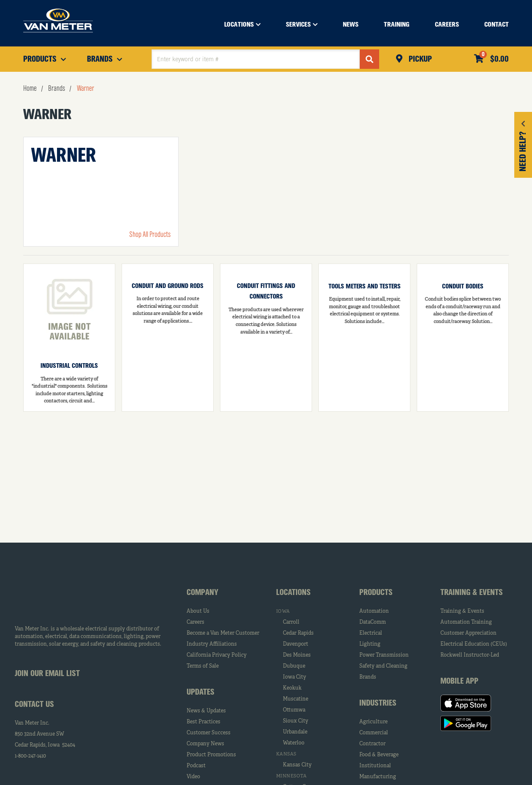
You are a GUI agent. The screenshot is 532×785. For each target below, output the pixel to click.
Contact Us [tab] (34, 705)
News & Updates (206, 711)
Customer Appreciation (468, 633)
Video (193, 777)
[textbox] (256, 59)
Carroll (291, 622)
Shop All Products (150, 235)
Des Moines (297, 655)
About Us (198, 611)
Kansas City (297, 765)
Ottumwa (294, 710)
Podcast (196, 766)
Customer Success (209, 733)
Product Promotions (211, 755)
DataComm (373, 622)
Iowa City (294, 677)
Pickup (419, 60)
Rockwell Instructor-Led (470, 655)
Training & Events (462, 611)
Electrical (371, 633)
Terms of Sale (203, 666)
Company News (205, 744)
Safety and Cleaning (383, 666)
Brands (368, 677)
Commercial (374, 733)
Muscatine (296, 699)
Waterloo (294, 743)
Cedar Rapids (298, 633)
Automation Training (466, 622)
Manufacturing (378, 777)
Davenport (296, 644)
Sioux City (296, 721)
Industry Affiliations (212, 644)
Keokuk (292, 688)
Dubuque (294, 666)
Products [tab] (376, 593)
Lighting (370, 644)
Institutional (375, 766)
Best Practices (204, 722)
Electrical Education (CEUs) (474, 644)
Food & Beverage (379, 755)
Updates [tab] (201, 693)
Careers (195, 622)
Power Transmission (384, 655)
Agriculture (373, 722)
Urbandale (295, 732)
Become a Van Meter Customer (223, 633)
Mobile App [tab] (459, 682)
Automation (374, 611)
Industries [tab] (378, 704)
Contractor (372, 744)
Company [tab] (202, 593)
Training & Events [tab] (472, 593)
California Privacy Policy (217, 655)
